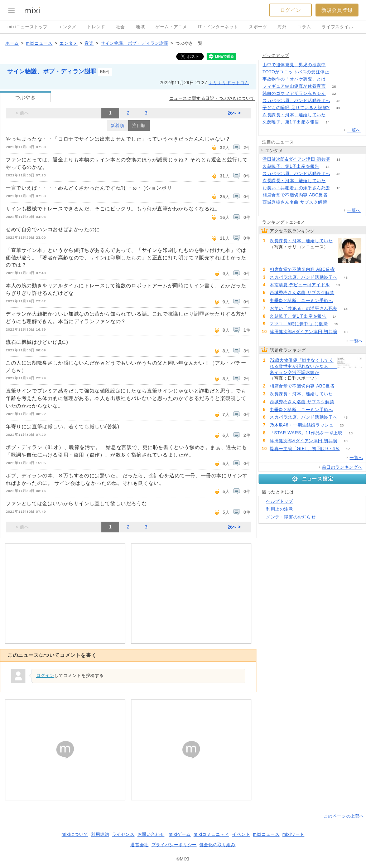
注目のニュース (278, 142)
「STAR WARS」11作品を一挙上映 (306, 433)
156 (338, 72)
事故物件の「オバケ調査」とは (294, 79)
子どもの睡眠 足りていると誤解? (296, 108)
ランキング (273, 222)
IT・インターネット (218, 27)
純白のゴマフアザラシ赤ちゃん (294, 93)
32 (334, 94)
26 (334, 86)
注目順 (139, 126)
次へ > (234, 113)
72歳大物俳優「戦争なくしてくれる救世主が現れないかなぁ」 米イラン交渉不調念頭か (302, 366)
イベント (241, 834)
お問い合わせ (151, 834)
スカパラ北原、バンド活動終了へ (296, 101)
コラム (304, 27)
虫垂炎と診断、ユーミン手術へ (301, 301)
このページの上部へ (344, 816)
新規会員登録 (337, 10)
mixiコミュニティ (211, 834)
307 (334, 65)
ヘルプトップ (280, 501)
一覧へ (354, 130)
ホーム (12, 43)
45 (338, 101)
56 (341, 301)
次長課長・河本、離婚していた (294, 115)
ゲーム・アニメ (171, 27)
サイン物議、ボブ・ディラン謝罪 (134, 43)
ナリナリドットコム (229, 83)
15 (336, 324)
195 (334, 79)
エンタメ (67, 27)
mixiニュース (39, 43)
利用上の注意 (280, 509)
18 (338, 159)
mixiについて (75, 834)
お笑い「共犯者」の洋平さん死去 (296, 188)
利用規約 (100, 834)
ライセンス (123, 834)
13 (338, 188)
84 (328, 378)
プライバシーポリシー (174, 845)
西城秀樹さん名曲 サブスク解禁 (295, 202)
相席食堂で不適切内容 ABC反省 (295, 195)
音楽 (89, 43)
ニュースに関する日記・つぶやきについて (212, 98)
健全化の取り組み (218, 845)
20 (342, 425)
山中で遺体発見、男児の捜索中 (294, 65)
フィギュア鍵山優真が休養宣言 (294, 86)
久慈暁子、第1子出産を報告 (291, 122)
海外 (282, 27)
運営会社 (139, 845)
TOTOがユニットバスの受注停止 (296, 72)
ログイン (290, 10)
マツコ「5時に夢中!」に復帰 (299, 324)
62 (334, 115)
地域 (140, 27)
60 (335, 202)
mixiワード (293, 834)
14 (328, 122)
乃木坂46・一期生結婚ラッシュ (302, 425)
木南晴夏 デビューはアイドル (300, 285)
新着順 (117, 126)
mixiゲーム (180, 834)
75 (336, 195)
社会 (121, 27)
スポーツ (258, 27)
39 (338, 108)
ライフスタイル (337, 27)
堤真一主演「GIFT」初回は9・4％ (305, 449)
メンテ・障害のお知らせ (291, 517)
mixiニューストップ (28, 27)
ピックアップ (276, 55)
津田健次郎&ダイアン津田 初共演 (296, 159)
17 (348, 449)
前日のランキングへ (342, 467)
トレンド (96, 27)
